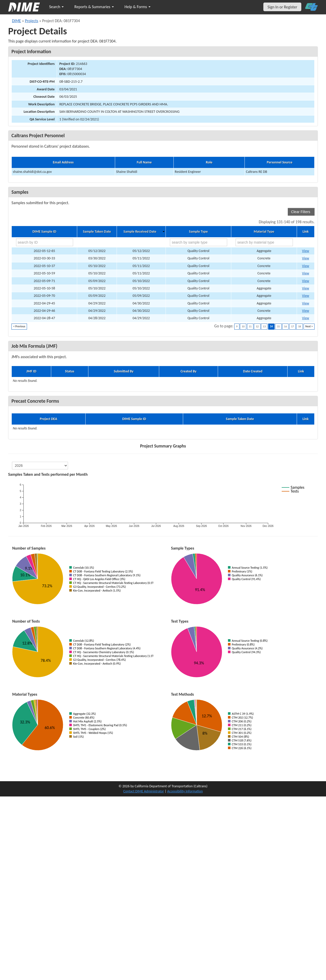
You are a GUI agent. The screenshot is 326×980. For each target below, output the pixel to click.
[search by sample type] (199, 242)
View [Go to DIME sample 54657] (306, 296)
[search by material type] (264, 242)
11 (250, 326)
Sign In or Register (282, 7)
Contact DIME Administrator (144, 791)
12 (257, 326)
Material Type (264, 232)
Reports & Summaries (94, 7)
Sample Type (198, 232)
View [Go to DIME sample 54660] (306, 281)
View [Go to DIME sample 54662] (306, 288)
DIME (16, 21)
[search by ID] (45, 242)
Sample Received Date (140, 232)
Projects (32, 21)
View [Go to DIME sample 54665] (306, 273)
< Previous (19, 326)
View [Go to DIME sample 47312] (306, 258)
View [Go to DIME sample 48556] (306, 266)
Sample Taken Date (97, 232)
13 (264, 326)
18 (299, 326)
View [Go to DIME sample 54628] (306, 303)
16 (285, 326)
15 (278, 326)
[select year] (40, 466)
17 (293, 326)
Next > (309, 326)
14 (271, 326)
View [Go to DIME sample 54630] (306, 311)
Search (56, 7)
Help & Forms (138, 7)
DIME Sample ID (44, 232)
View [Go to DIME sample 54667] (306, 251)
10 (243, 326)
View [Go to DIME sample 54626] (306, 318)
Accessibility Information (185, 791)
